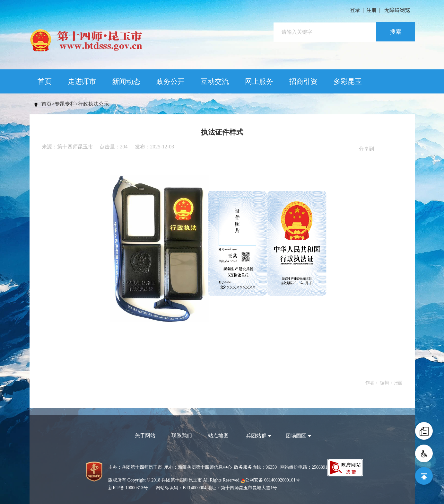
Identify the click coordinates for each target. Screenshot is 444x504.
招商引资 (303, 81)
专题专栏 (65, 104)
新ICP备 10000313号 (128, 488)
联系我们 (182, 435)
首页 (45, 81)
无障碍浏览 (397, 10)
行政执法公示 (93, 104)
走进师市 (82, 81)
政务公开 (170, 81)
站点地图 (218, 435)
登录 (355, 10)
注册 (371, 10)
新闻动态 (126, 81)
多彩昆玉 (348, 81)
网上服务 (259, 81)
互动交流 (215, 81)
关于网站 (145, 435)
